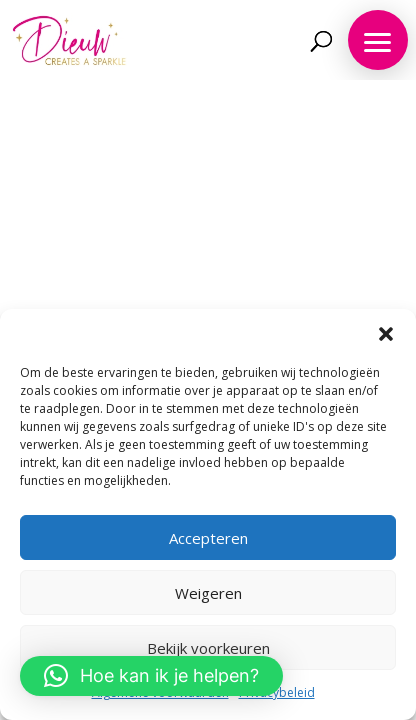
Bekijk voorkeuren (208, 648)
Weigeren (208, 593)
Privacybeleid (277, 692)
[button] (386, 334)
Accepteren (208, 538)
